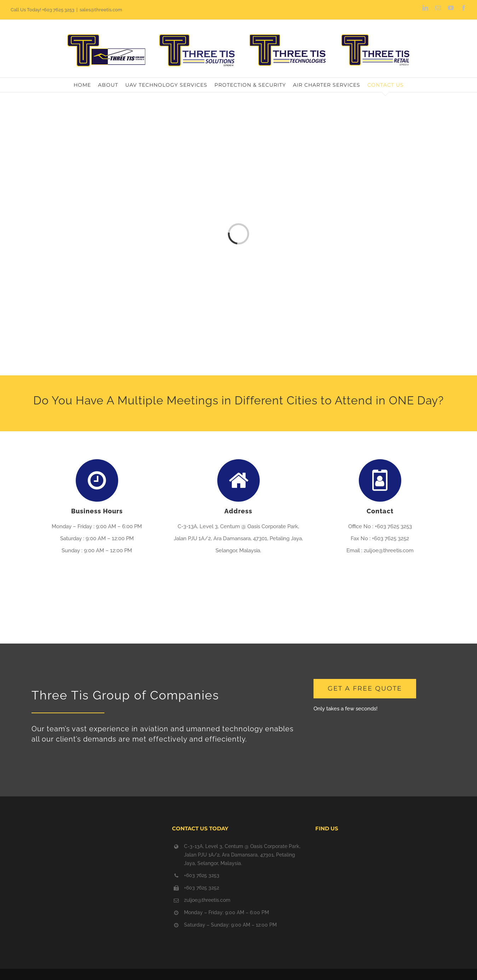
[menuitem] (86, 85)
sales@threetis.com (101, 10)
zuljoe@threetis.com (207, 900)
